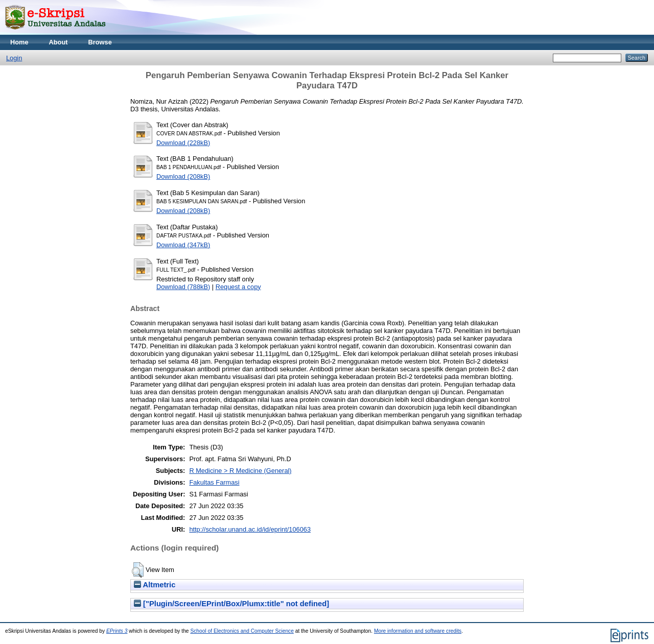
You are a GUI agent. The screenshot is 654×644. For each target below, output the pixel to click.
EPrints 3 (117, 631)
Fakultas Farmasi (214, 482)
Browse (100, 42)
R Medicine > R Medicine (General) (240, 471)
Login (14, 58)
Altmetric (155, 585)
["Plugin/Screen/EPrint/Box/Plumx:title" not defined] (231, 604)
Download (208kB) (183, 176)
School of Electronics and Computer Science (242, 631)
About (59, 42)
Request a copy (238, 287)
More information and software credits (418, 631)
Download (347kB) (183, 245)
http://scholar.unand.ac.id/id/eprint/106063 (250, 529)
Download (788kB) (183, 287)
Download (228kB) (183, 143)
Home (19, 42)
